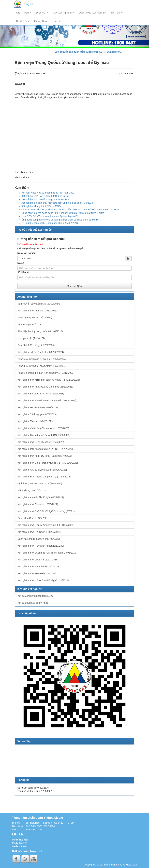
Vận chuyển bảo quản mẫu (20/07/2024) (39, 304)
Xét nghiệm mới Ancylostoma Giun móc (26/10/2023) (45, 387)
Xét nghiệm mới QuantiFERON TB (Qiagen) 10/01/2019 (47, 553)
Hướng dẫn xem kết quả (30, 244)
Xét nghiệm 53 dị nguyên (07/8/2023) (37, 414)
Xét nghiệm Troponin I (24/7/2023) (35, 421)
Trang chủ (29, 4)
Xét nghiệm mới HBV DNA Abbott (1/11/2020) (41, 546)
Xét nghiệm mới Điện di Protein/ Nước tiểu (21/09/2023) (47, 401)
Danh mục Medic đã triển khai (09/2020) (39, 539)
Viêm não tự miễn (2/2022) (32, 490)
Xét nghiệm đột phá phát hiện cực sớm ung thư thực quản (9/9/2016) (57, 203)
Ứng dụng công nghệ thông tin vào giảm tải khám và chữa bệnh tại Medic (60, 220)
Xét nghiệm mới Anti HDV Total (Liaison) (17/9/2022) (45, 456)
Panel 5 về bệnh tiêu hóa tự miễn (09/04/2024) (42, 366)
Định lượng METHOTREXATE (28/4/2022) (40, 484)
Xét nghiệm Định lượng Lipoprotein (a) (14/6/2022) (44, 477)
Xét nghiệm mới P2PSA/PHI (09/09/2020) (39, 532)
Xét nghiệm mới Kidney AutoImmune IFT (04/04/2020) (46, 525)
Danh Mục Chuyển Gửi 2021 (33, 518)
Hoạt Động (23, 21)
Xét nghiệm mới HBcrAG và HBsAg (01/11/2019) (43, 580)
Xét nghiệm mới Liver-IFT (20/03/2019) (38, 560)
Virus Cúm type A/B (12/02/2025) (35, 318)
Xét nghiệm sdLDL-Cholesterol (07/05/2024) (41, 352)
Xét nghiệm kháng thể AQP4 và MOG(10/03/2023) (44, 435)
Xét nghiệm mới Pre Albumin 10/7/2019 (38, 567)
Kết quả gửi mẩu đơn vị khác (33, 603)
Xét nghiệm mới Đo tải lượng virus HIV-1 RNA (46, 199)
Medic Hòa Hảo (20, 840)
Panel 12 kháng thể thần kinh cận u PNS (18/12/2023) (46, 373)
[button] (11, 28)
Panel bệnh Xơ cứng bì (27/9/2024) (36, 345)
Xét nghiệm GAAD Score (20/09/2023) (38, 407)
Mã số (21, 263)
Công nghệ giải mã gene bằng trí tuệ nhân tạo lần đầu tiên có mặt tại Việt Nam (63, 213)
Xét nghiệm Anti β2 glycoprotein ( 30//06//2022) (42, 470)
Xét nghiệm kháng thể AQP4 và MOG (41, 206)
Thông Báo (40, 21)
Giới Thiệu (24, 13)
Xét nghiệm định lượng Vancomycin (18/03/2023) (43, 428)
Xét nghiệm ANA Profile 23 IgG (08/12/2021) (41, 497)
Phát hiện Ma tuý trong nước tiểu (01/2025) (40, 331)
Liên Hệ (56, 21)
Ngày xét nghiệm (27, 253)
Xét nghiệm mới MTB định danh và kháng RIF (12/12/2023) (49, 380)
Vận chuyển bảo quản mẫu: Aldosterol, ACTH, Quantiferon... (91, 52)
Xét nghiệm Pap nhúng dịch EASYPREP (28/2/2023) (45, 449)
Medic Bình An (20, 843)
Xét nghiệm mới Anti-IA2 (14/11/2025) (37, 311)
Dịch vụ (42, 13)
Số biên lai (23, 272)
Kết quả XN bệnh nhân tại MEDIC (35, 596)
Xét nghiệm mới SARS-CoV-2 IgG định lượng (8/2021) (46, 511)
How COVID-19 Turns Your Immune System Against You (51, 216)
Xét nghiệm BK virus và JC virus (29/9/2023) (41, 394)
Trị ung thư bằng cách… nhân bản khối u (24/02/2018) (50, 223)
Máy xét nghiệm (64, 13)
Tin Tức (117, 13)
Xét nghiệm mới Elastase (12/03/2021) (38, 504)
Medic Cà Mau (20, 846)
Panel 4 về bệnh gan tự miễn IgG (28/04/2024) (42, 359)
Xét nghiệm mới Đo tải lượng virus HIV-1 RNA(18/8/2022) (48, 463)
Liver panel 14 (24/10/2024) (32, 338)
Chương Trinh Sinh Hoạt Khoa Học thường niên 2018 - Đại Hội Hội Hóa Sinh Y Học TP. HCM (70, 210)
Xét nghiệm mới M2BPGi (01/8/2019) (37, 573)
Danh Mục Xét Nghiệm (93, 13)
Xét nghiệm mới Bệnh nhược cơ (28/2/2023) (41, 442)
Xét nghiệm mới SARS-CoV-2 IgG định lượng (45, 196)
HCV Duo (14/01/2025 (29, 324)
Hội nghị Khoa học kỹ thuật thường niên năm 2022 (48, 193)
